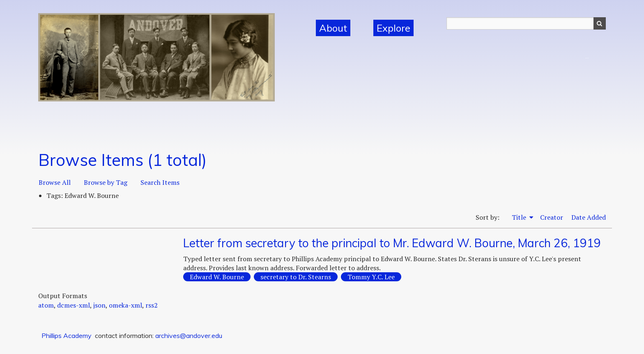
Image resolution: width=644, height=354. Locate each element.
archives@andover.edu (189, 336)
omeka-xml (125, 305)
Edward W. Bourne (217, 277)
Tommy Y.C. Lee (371, 277)
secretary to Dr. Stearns (296, 277)
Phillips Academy (67, 336)
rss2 (152, 305)
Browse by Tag (106, 182)
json (99, 305)
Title (520, 217)
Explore (393, 28)
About (333, 28)
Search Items (160, 182)
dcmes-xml (74, 305)
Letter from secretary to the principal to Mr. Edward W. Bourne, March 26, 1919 (392, 243)
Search (600, 23)
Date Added (589, 217)
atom (46, 305)
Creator (552, 217)
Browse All (55, 182)
